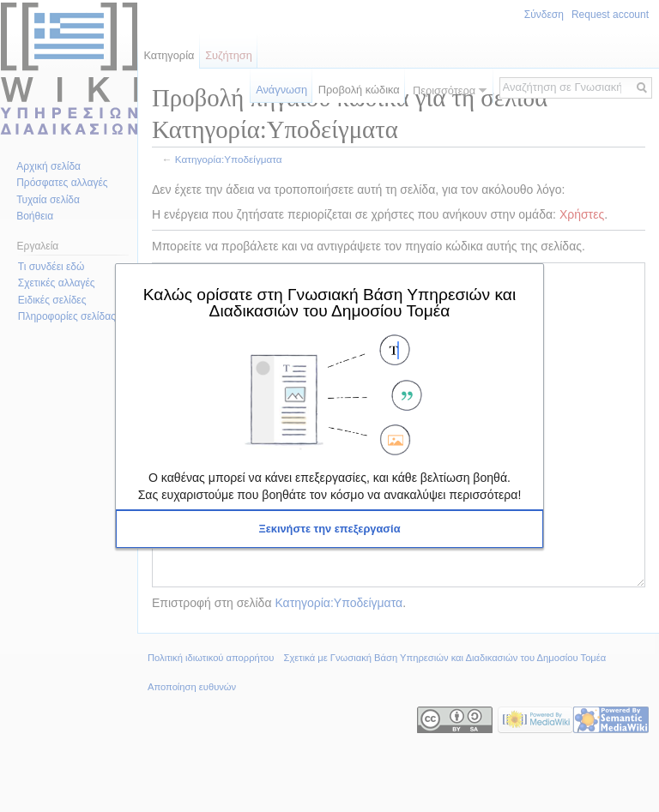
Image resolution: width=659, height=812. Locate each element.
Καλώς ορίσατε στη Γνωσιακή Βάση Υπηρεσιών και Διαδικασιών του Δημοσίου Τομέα (329, 302)
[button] (329, 529)
